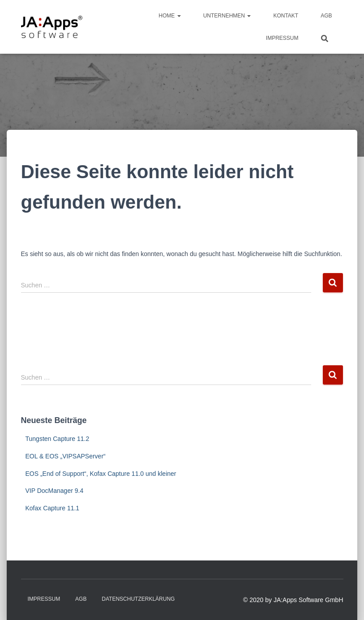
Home (169, 16)
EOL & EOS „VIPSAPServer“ (66, 456)
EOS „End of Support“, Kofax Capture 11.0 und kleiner (101, 474)
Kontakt (286, 16)
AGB (326, 16)
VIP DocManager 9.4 (55, 491)
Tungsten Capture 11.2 (58, 439)
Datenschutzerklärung (138, 599)
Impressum (282, 38)
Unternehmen (227, 16)
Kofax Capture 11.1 (53, 508)
